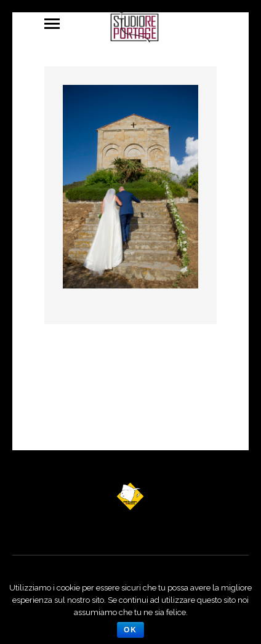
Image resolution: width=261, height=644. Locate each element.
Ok (130, 630)
